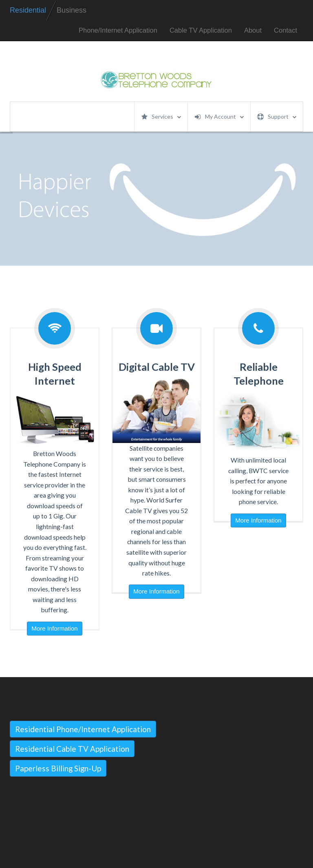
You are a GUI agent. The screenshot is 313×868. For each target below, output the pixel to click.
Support (277, 117)
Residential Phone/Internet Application (83, 729)
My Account (219, 117)
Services (161, 117)
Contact (285, 30)
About (253, 30)
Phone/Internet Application (118, 30)
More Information (54, 628)
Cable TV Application (201, 30)
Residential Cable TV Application (72, 749)
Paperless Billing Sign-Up (58, 768)
